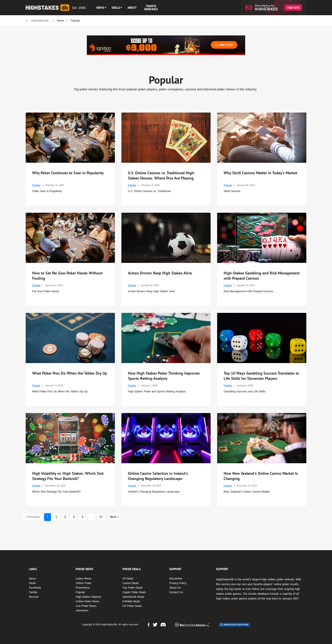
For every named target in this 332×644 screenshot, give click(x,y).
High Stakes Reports (88, 597)
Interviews (82, 611)
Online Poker (84, 583)
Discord (34, 597)
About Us (175, 588)
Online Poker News (88, 601)
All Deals (128, 579)
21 (101, 517)
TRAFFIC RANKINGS (151, 8)
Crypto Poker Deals (134, 592)
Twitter (33, 592)
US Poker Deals (132, 606)
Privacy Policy (178, 583)
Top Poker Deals (133, 588)
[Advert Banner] (166, 45)
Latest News (84, 579)
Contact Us (176, 592)
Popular (36, 185)
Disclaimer (176, 579)
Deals (32, 583)
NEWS (100, 8)
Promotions (83, 588)
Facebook (35, 588)
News (33, 579)
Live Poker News (86, 606)
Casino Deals (131, 583)
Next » (114, 517)
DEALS (116, 8)
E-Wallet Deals (131, 601)
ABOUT (132, 8)
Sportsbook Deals (133, 597)
